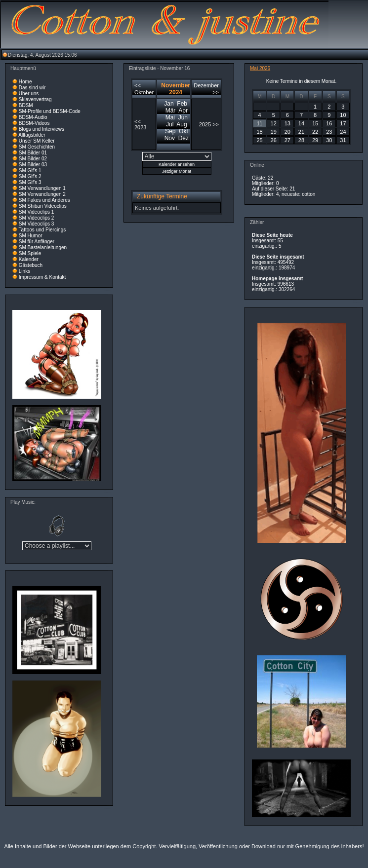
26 (274, 140)
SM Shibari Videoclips (43, 206)
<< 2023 (140, 124)
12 (274, 123)
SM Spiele (30, 253)
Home (25, 82)
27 (287, 140)
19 (274, 132)
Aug (182, 124)
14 (301, 123)
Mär (171, 111)
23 (329, 132)
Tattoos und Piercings (42, 230)
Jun (183, 117)
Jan (169, 104)
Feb (182, 104)
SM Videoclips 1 (37, 212)
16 (329, 123)
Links (24, 271)
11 (260, 124)
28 (301, 140)
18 (259, 132)
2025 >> (209, 124)
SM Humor (31, 236)
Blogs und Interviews (41, 129)
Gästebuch (31, 265)
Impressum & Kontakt (42, 277)
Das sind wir (32, 88)
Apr (183, 111)
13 (287, 123)
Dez (184, 138)
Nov (170, 138)
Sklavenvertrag (35, 99)
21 (301, 132)
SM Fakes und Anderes (44, 200)
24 (343, 132)
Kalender (29, 259)
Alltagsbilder (32, 135)
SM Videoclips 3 (37, 224)
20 (287, 132)
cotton (308, 194)
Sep (170, 131)
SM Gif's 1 (30, 170)
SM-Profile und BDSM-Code (50, 111)
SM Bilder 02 (33, 159)
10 (343, 115)
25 (259, 140)
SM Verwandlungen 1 (42, 188)
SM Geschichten (37, 147)
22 (315, 132)
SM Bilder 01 (33, 153)
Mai (170, 117)
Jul (170, 124)
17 (343, 123)
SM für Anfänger (37, 242)
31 (343, 140)
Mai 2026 (260, 68)
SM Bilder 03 (33, 165)
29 (315, 140)
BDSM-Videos (34, 123)
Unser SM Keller (37, 141)
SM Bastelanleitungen (43, 247)
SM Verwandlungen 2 (42, 194)
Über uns (29, 94)
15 (315, 123)
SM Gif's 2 (30, 176)
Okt (184, 131)
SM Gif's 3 (30, 182)
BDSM (26, 105)
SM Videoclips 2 (37, 218)
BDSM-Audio (33, 117)
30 (329, 140)
